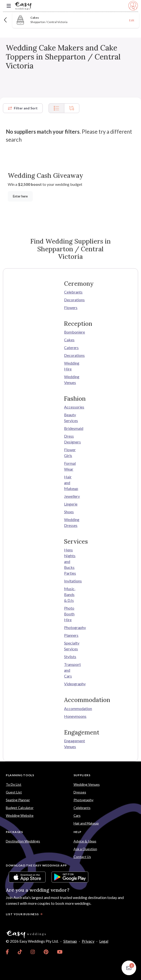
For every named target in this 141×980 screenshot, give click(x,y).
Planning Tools (20, 775)
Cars (77, 815)
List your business (25, 914)
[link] (7, 952)
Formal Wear (70, 466)
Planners (70, 635)
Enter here (20, 196)
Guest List (14, 792)
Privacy (88, 941)
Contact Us (82, 857)
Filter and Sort (23, 108)
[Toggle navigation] (9, 6)
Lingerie (70, 504)
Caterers (70, 347)
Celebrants (70, 292)
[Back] (6, 20)
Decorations (70, 300)
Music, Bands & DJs (70, 594)
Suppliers (82, 775)
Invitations (70, 581)
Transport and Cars (70, 670)
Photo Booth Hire (69, 614)
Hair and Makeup (70, 483)
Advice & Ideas (85, 841)
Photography (70, 627)
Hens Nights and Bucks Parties (70, 561)
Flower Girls (70, 453)
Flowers (70, 307)
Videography (70, 684)
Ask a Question (85, 849)
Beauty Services (70, 418)
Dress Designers (70, 439)
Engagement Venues (70, 744)
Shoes (69, 512)
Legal (104, 941)
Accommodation (70, 708)
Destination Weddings (23, 841)
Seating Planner (18, 800)
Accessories (70, 407)
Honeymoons (70, 716)
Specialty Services (70, 646)
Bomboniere (70, 332)
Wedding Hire (70, 366)
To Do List (14, 784)
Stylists (70, 657)
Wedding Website (20, 815)
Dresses (80, 792)
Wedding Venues (70, 380)
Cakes (69, 340)
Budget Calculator (20, 808)
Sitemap (70, 941)
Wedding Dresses (70, 522)
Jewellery (70, 496)
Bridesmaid (70, 428)
